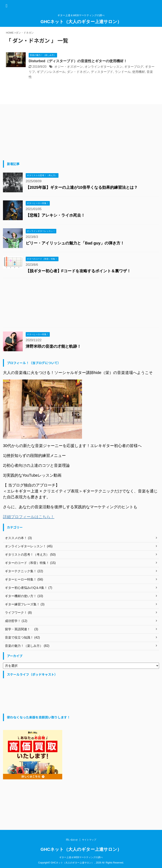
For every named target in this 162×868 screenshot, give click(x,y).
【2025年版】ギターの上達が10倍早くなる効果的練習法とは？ (82, 187)
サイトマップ (89, 840)
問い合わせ (72, 840)
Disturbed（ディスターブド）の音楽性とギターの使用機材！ (78, 61)
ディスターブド (102, 72)
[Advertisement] (33, 133)
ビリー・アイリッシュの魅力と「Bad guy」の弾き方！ (75, 243)
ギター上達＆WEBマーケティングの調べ (81, 857)
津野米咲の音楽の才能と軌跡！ (53, 346)
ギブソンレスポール (51, 72)
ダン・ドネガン (78, 72)
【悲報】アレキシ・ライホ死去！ (55, 215)
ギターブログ (134, 67)
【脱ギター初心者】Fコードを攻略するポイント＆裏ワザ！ (78, 271)
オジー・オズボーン (69, 67)
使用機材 (138, 72)
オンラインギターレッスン (104, 67)
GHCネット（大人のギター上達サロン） (81, 22)
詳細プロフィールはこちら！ (29, 517)
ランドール (123, 72)
